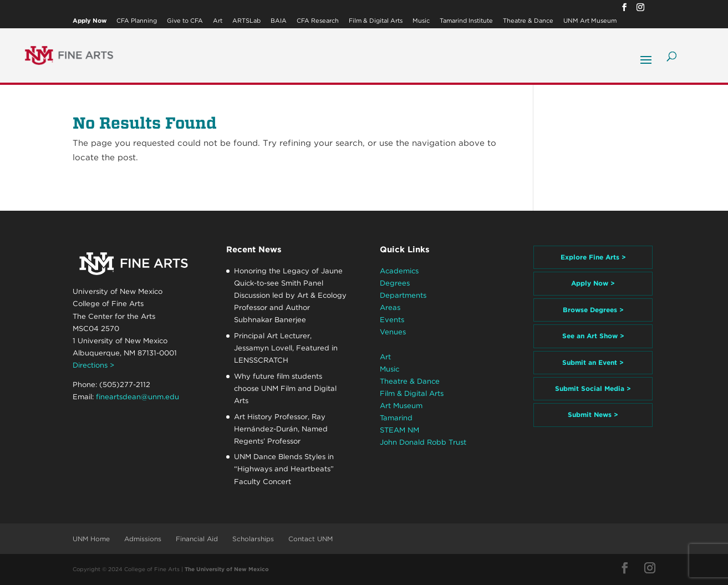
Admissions (143, 539)
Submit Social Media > (593, 388)
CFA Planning (137, 21)
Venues (393, 332)
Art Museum (401, 406)
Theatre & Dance (528, 21)
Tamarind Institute (466, 21)
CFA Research (318, 21)
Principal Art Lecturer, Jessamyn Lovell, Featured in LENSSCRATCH (286, 348)
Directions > (93, 365)
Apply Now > (593, 283)
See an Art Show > (593, 336)
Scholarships (253, 539)
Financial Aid (197, 539)
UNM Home (91, 539)
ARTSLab (246, 21)
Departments (403, 295)
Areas (390, 307)
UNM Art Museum (590, 21)
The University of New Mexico (227, 569)
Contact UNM (310, 539)
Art (218, 21)
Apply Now (90, 21)
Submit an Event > (593, 362)
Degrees (395, 283)
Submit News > (593, 414)
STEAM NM (399, 430)
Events (392, 320)
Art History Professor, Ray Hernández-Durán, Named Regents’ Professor (281, 429)
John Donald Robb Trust (423, 442)
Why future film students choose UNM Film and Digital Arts (285, 388)
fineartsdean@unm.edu (138, 397)
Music (421, 21)
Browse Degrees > (593, 310)
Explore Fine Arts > (593, 257)
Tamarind (396, 418)
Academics (399, 271)
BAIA (279, 21)
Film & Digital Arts (376, 21)
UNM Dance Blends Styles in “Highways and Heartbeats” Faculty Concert (284, 469)
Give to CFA (185, 21)
